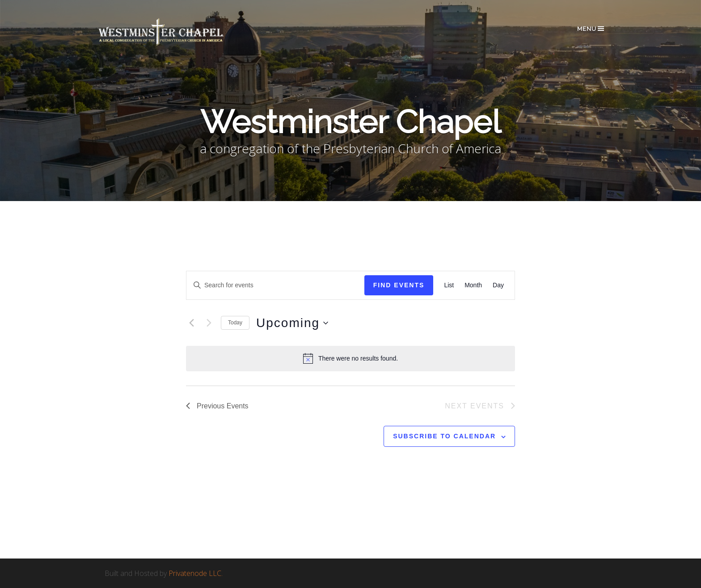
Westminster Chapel (174, 32)
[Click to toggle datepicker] (292, 323)
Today (235, 323)
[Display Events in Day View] (498, 285)
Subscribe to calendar (444, 436)
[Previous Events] (191, 323)
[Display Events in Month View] (473, 285)
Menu (591, 29)
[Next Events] (209, 323)
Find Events (399, 285)
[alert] (350, 358)
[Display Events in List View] (449, 285)
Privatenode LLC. (196, 573)
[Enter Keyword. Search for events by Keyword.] (275, 285)
